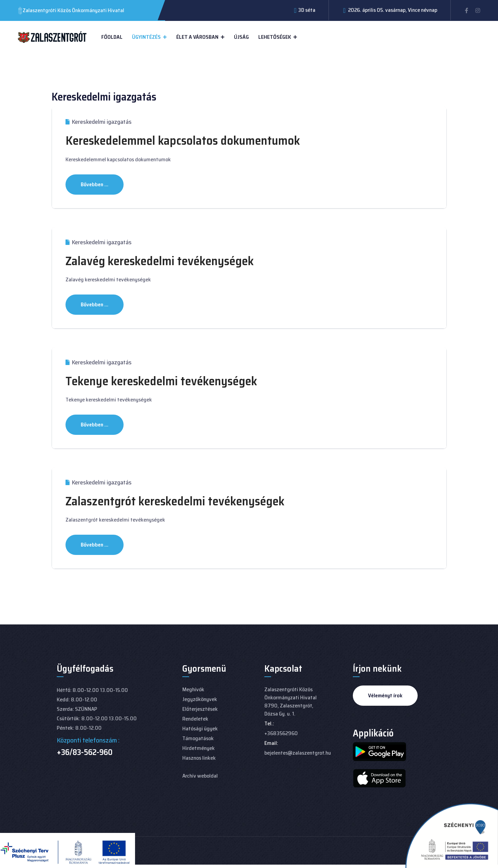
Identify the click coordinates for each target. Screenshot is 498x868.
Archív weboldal (200, 776)
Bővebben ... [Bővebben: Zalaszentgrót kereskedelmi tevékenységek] (95, 545)
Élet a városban (197, 37)
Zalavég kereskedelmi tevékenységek (160, 261)
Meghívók (193, 689)
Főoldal (112, 37)
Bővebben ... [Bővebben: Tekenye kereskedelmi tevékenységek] (95, 425)
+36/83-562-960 (85, 752)
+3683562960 (281, 733)
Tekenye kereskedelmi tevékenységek (161, 381)
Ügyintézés (146, 37)
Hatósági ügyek (200, 729)
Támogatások (198, 738)
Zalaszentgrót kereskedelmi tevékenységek (175, 501)
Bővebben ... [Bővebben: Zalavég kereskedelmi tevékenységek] (95, 304)
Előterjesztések (200, 709)
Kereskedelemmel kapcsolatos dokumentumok (183, 141)
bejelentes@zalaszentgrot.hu (298, 753)
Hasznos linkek (199, 758)
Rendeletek (195, 719)
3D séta (307, 10)
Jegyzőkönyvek (200, 699)
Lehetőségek (275, 37)
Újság (241, 37)
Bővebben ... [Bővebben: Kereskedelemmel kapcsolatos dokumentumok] (95, 184)
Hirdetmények (199, 748)
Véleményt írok (385, 695)
